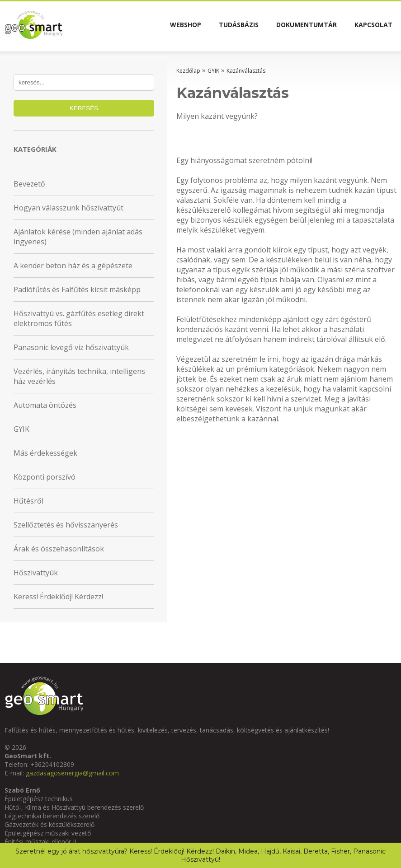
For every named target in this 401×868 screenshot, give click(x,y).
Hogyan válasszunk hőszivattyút (68, 208)
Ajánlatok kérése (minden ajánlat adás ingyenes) (78, 237)
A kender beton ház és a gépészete (73, 266)
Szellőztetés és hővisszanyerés (66, 525)
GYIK (21, 429)
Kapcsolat (371, 26)
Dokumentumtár (299, 26)
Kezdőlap (188, 71)
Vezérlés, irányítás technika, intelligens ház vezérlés (79, 376)
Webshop (168, 26)
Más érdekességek (45, 453)
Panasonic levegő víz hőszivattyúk (71, 347)
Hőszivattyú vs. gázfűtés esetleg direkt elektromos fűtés (79, 318)
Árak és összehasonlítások (59, 549)
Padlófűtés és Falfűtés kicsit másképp (77, 289)
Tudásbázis (226, 26)
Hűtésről (28, 501)
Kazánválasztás (246, 71)
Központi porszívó (45, 477)
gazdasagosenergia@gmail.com (72, 773)
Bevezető (29, 184)
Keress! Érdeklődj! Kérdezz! (58, 597)
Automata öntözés (45, 405)
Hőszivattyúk (36, 573)
